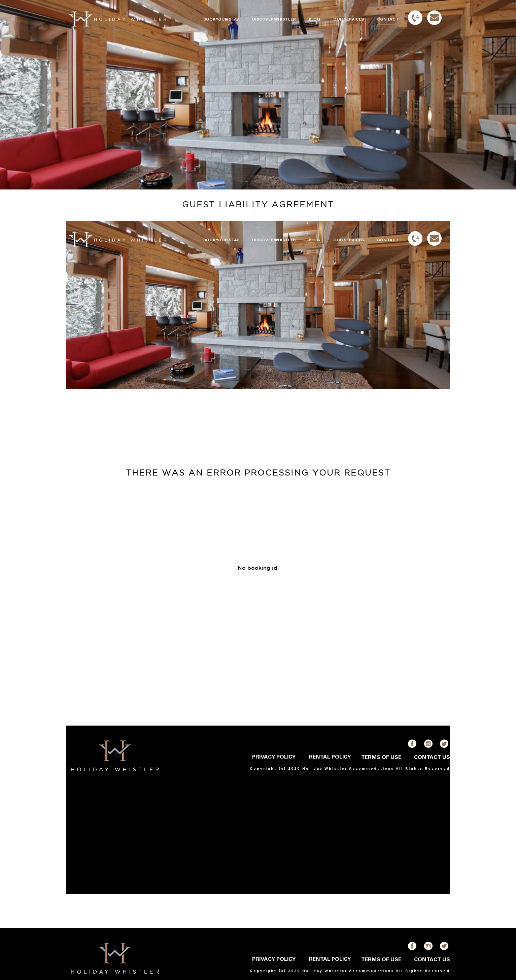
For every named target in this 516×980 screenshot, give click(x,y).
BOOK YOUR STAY (221, 20)
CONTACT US (432, 758)
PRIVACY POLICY (274, 757)
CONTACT (388, 20)
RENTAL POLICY (330, 757)
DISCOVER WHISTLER (274, 20)
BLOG (314, 20)
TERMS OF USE (381, 758)
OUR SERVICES (349, 20)
